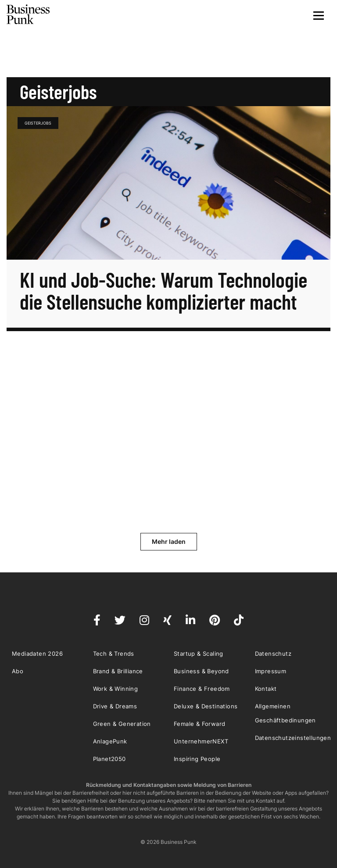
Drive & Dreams (115, 706)
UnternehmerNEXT (201, 741)
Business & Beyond (201, 671)
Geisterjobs (38, 123)
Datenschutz (273, 654)
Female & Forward (199, 724)
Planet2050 (109, 759)
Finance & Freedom (202, 689)
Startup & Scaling (199, 654)
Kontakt (266, 689)
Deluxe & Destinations (206, 706)
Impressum (271, 671)
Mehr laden (169, 541)
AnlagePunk (110, 741)
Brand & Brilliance (118, 671)
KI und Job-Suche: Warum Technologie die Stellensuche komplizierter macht (163, 290)
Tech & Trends (114, 654)
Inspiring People (197, 759)
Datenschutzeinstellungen (293, 738)
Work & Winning (116, 689)
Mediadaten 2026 (37, 654)
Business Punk (29, 14)
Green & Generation (122, 724)
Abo (18, 671)
